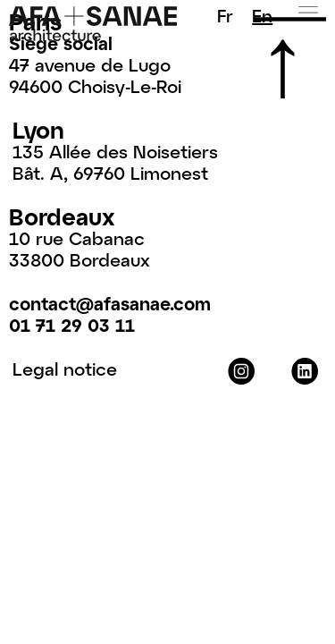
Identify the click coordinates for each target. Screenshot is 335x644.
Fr (225, 15)
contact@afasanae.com (110, 303)
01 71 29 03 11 (72, 325)
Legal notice (65, 369)
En (262, 15)
